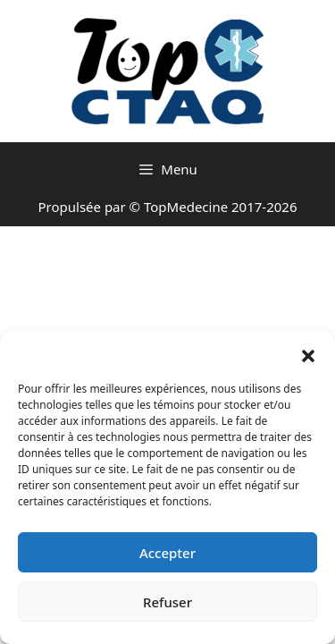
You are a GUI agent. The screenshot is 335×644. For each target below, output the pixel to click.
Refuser (167, 602)
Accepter (167, 553)
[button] (308, 354)
